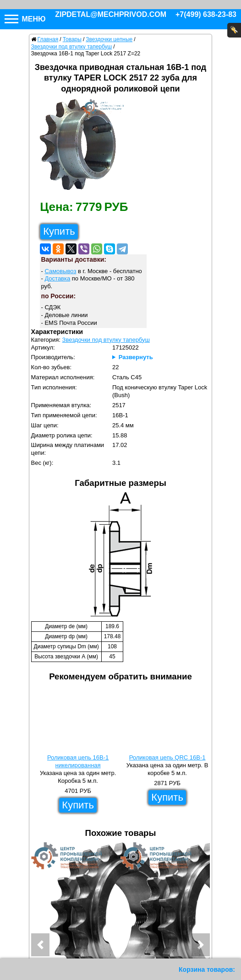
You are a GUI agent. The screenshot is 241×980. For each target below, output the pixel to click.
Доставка (57, 278)
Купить (59, 231)
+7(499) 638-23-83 (206, 14)
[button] (40, 945)
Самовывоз (60, 271)
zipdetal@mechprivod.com (111, 14)
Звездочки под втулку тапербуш (106, 340)
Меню (25, 19)
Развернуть (136, 357)
